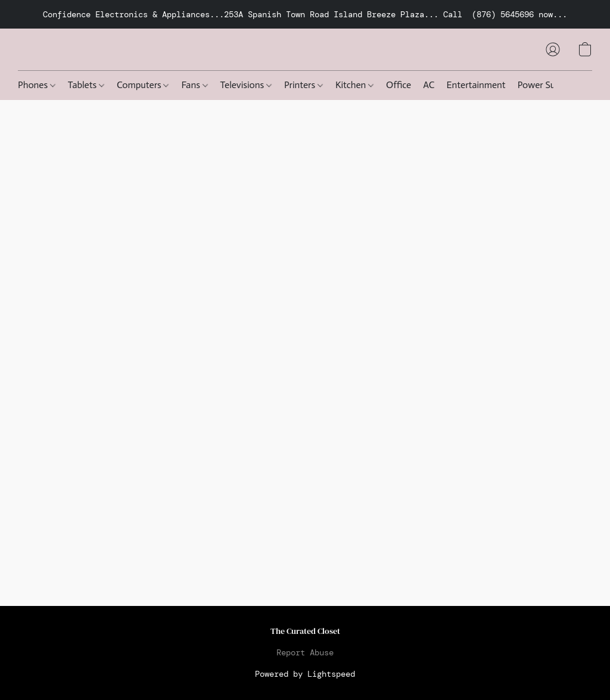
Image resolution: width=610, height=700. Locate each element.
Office (399, 85)
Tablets (86, 85)
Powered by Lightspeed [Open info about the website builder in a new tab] (305, 674)
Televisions (246, 85)
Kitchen (354, 85)
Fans (194, 85)
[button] (553, 49)
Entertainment (476, 85)
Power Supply (545, 85)
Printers (304, 85)
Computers (143, 85)
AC (429, 85)
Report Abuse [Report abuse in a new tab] (305, 652)
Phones (37, 85)
